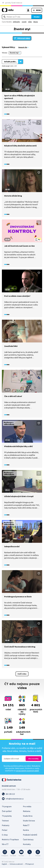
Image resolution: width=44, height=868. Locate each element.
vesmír (24, 22)
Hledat (37, 17)
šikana (36, 22)
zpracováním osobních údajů (27, 771)
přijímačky (16, 22)
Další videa (22, 674)
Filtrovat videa (24, 38)
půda (30, 22)
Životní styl (14, 53)
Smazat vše (23, 47)
